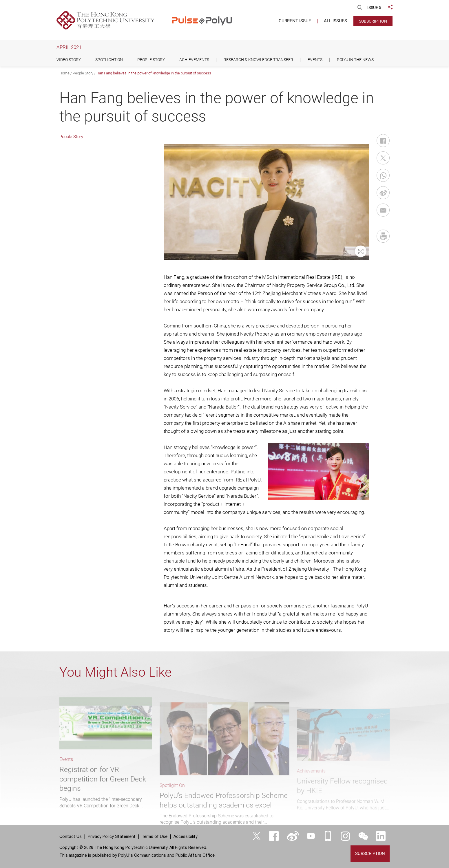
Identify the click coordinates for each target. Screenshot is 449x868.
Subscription (373, 21)
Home (64, 73)
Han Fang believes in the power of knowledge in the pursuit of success (154, 73)
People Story (83, 73)
